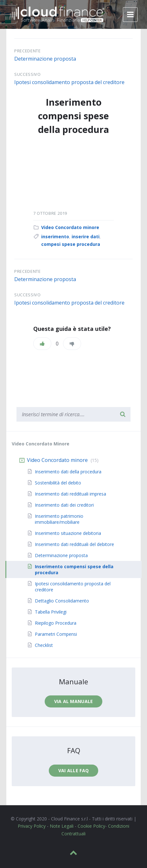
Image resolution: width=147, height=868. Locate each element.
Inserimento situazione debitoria (68, 533)
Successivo (28, 74)
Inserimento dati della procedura (68, 472)
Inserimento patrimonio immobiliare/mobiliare (59, 519)
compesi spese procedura (71, 244)
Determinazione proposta (45, 59)
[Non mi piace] (72, 344)
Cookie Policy (91, 826)
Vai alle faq (73, 770)
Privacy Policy (32, 826)
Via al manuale (74, 701)
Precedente (28, 51)
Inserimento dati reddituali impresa (70, 494)
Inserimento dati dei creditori (64, 505)
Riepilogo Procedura (56, 623)
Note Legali (62, 826)
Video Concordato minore (70, 227)
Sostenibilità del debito (58, 483)
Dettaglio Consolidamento (62, 601)
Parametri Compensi (56, 634)
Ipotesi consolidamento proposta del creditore (69, 82)
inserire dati (86, 237)
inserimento (55, 237)
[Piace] (42, 344)
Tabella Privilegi (51, 612)
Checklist (44, 645)
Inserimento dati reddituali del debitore (74, 544)
